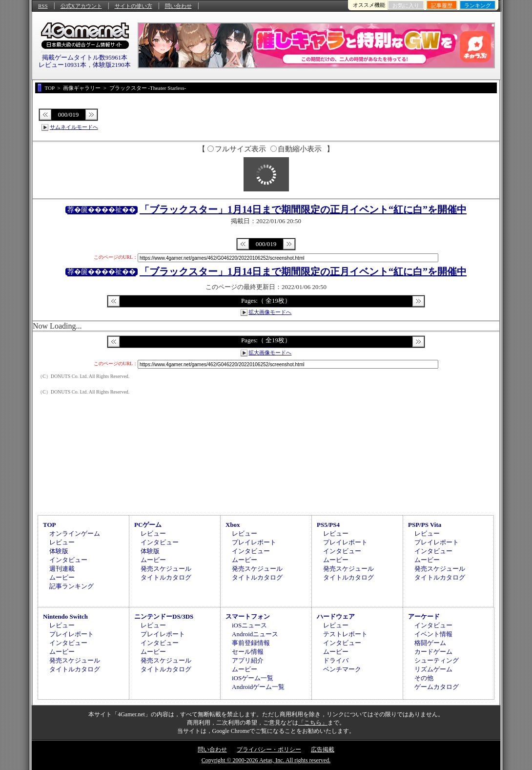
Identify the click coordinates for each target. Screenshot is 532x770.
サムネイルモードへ (74, 127)
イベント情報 (433, 634)
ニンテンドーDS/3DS (164, 616)
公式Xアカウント (81, 6)
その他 (424, 678)
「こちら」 (313, 723)
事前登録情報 (251, 643)
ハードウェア (336, 616)
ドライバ (336, 660)
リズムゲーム (433, 669)
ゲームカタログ (437, 687)
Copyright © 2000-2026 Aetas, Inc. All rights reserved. (266, 760)
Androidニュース (255, 634)
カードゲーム (433, 652)
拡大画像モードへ (270, 312)
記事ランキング (72, 586)
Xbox (233, 525)
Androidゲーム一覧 (258, 687)
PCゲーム (148, 525)
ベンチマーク (342, 669)
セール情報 (248, 652)
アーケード (424, 616)
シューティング (437, 660)
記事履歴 (442, 5)
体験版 (59, 551)
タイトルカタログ (166, 577)
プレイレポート (254, 542)
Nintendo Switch (65, 616)
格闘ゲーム (430, 643)
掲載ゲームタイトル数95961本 (85, 57)
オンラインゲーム (75, 533)
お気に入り (406, 5)
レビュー (62, 542)
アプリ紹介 (248, 660)
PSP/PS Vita (425, 525)
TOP (50, 525)
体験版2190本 (112, 65)
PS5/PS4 (328, 525)
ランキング (478, 5)
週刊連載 (62, 569)
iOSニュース (249, 625)
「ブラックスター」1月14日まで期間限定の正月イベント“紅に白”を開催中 (303, 209)
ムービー (62, 577)
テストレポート (345, 634)
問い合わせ (178, 6)
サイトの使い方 (133, 6)
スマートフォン (248, 616)
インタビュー (68, 560)
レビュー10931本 (62, 65)
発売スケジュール (166, 569)
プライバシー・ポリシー (269, 749)
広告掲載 (323, 749)
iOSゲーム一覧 (253, 678)
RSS (43, 6)
